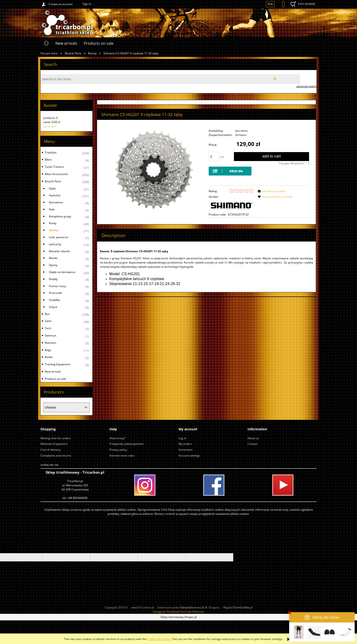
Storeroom (186, 450)
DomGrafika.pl (243, 607)
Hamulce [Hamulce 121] (55, 195)
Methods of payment (54, 444)
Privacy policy (118, 450)
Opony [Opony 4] (53, 265)
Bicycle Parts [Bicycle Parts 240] (53, 181)
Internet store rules (122, 456)
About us (253, 438)
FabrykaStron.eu (191, 607)
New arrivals (53, 371)
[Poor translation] (11, 550)
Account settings (189, 456)
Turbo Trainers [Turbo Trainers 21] (54, 167)
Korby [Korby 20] (53, 223)
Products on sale (55, 379)
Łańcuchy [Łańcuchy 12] (55, 244)
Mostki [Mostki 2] (53, 258)
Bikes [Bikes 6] (48, 159)
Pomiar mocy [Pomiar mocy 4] (57, 286)
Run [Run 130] (47, 314)
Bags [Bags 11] (48, 350)
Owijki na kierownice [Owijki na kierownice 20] (62, 272)
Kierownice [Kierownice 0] (56, 202)
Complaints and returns (56, 456)
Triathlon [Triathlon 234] (51, 152)
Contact (253, 444)
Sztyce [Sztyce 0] (53, 307)
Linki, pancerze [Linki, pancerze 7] (59, 237)
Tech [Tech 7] (48, 328)
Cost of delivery (51, 450)
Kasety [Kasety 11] (54, 230)
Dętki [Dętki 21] (52, 188)
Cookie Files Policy (159, 639)
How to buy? (117, 438)
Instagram (160, 612)
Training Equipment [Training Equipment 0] (57, 364)
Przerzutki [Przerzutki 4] (55, 293)
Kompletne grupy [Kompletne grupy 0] (60, 216)
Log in (182, 438)
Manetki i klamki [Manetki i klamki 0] (59, 251)
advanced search (306, 86)
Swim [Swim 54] (48, 321)
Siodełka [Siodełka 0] (54, 300)
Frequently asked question (127, 444)
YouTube (186, 612)
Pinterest (198, 612)
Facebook (173, 612)
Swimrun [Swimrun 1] (50, 335)
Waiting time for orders (56, 438)
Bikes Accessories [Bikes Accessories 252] (56, 174)
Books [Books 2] (49, 357)
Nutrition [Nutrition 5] (50, 343)
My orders (185, 444)
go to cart (49, 126)
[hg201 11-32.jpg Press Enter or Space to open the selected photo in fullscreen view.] (154, 170)
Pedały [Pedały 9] (53, 279)
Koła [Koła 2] (52, 209)
